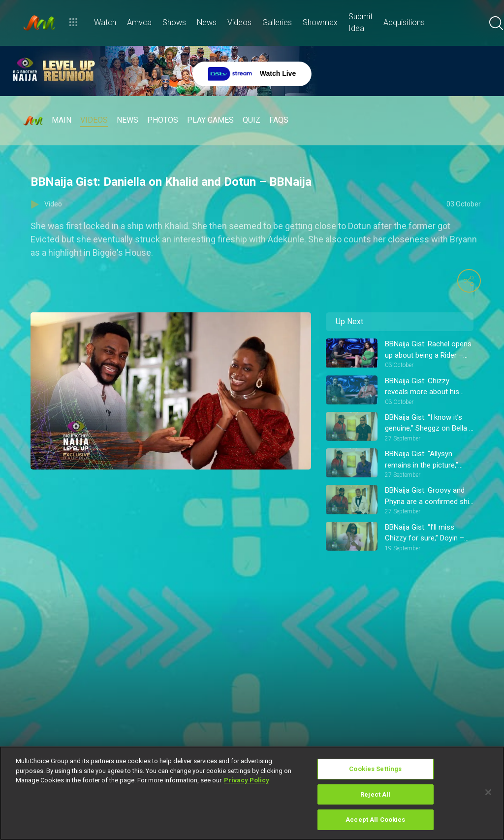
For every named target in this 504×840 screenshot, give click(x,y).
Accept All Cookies (375, 820)
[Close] (488, 792)
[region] (252, 793)
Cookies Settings (375, 769)
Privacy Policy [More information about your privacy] (247, 780)
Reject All (375, 794)
